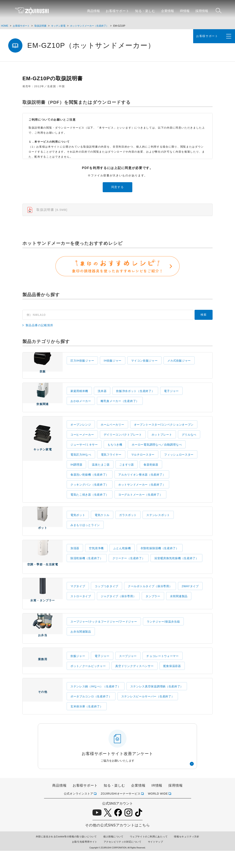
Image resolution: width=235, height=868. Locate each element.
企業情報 (168, 11)
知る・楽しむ (145, 11)
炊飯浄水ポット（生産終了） (135, 397)
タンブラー (153, 609)
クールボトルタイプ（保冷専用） (150, 599)
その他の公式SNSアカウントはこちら (117, 843)
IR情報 (185, 11)
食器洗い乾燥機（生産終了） (90, 483)
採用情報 (202, 11)
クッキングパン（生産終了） (90, 493)
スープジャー (128, 673)
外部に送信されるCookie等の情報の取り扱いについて (66, 854)
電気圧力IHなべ (81, 463)
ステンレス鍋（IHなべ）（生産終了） (96, 704)
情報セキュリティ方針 (187, 854)
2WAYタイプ (190, 599)
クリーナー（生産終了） (129, 569)
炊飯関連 (43, 404)
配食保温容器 (172, 683)
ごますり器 (127, 473)
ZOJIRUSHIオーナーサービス (121, 811)
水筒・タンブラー (43, 607)
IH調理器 (76, 473)
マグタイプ (78, 599)
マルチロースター (143, 463)
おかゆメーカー (81, 407)
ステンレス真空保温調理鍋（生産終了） (157, 704)
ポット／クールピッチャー (88, 683)
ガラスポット (128, 523)
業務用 (43, 680)
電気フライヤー (111, 463)
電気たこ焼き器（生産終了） (90, 503)
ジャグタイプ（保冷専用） (118, 609)
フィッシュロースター (179, 463)
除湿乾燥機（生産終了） (87, 569)
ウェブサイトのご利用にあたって (149, 854)
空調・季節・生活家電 (43, 568)
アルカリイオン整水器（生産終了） (142, 483)
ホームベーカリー (112, 433)
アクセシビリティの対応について (123, 859)
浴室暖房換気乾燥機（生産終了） (176, 569)
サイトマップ (156, 859)
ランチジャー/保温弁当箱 (163, 637)
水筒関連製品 (179, 609)
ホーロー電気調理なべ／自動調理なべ (157, 453)
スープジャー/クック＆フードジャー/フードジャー (104, 637)
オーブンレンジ (81, 433)
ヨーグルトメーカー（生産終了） (140, 503)
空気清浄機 (96, 559)
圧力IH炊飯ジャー (82, 364)
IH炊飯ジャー (113, 364)
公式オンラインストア (79, 811)
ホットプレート (162, 443)
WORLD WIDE (158, 811)
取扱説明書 (40, 26)
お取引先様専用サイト (85, 859)
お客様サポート (117, 11)
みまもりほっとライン (85, 533)
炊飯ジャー (78, 673)
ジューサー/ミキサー (84, 453)
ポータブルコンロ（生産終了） (91, 714)
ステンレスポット (158, 523)
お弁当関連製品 (81, 647)
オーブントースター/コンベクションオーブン (164, 433)
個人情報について (113, 854)
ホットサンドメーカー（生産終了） (89, 26)
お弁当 (43, 644)
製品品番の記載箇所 (40, 329)
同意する (118, 187)
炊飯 (43, 369)
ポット (43, 530)
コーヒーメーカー (82, 443)
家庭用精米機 (79, 397)
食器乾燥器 (151, 473)
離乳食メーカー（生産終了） (120, 407)
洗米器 (102, 397)
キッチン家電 (58, 26)
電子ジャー (171, 397)
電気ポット (78, 523)
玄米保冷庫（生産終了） (87, 724)
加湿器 (75, 559)
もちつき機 (115, 453)
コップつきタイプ (106, 599)
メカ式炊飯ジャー (179, 364)
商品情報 (93, 11)
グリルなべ (189, 443)
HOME (5, 26)
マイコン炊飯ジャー (144, 364)
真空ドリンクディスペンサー (134, 683)
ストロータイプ (81, 609)
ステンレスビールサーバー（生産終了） (148, 714)
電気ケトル (102, 523)
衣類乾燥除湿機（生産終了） (160, 559)
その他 (43, 715)
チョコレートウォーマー (163, 673)
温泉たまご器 (101, 473)
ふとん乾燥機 (122, 559)
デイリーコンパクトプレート (123, 443)
